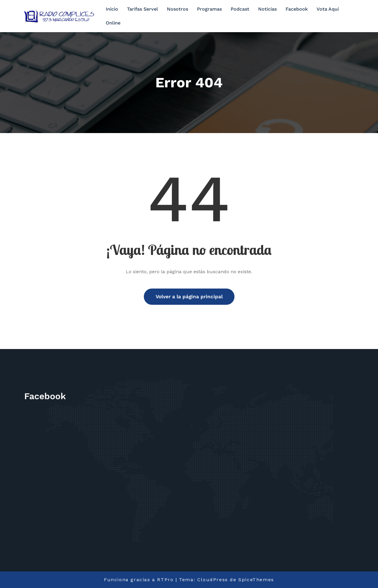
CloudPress (213, 580)
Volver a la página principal (189, 297)
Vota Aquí (328, 9)
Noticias (267, 9)
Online (113, 23)
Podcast (240, 9)
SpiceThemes (256, 580)
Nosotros (177, 9)
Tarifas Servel (142, 9)
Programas (209, 9)
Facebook (297, 9)
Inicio (112, 9)
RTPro (165, 580)
